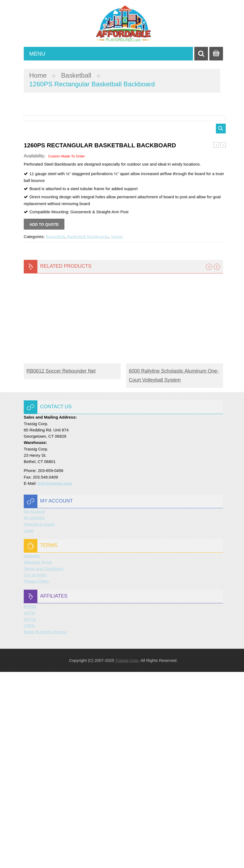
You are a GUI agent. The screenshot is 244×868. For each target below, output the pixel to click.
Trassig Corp (127, 856)
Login (29, 727)
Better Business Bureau (45, 828)
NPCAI (30, 815)
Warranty (32, 752)
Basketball (76, 75)
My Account (34, 707)
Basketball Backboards (88, 433)
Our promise (35, 771)
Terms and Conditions (44, 765)
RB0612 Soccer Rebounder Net (61, 567)
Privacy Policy (36, 777)
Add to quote (44, 421)
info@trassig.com (55, 679)
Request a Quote (39, 720)
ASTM (29, 809)
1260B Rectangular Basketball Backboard (216, 341)
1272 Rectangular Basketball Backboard (223, 341)
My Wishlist (34, 714)
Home (38, 75)
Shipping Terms (38, 758)
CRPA (29, 822)
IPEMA (30, 802)
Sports (117, 433)
